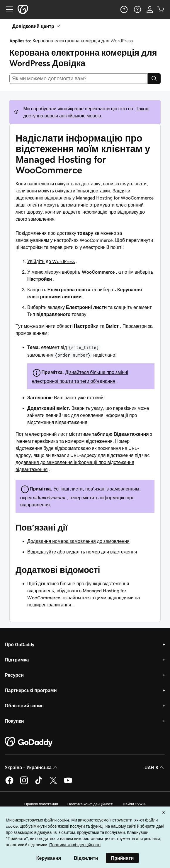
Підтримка (17, 660)
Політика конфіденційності (90, 804)
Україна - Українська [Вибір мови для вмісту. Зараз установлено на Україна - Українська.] (32, 767)
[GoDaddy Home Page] (29, 742)
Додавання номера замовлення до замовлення (78, 541)
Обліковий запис (24, 706)
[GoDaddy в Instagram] (24, 783)
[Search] (154, 79)
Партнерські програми (31, 690)
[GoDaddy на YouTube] (68, 783)
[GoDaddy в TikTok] (39, 783)
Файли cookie (134, 804)
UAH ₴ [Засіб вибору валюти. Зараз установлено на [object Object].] (155, 767)
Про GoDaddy (19, 644)
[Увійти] (150, 9)
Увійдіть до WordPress (51, 261)
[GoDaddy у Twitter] (53, 783)
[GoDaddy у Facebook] (9, 783)
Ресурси (14, 675)
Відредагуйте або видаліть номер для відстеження (82, 552)
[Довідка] (123, 9)
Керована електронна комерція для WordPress (83, 41)
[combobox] (79, 79)
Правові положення (41, 804)
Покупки (14, 721)
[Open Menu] (7, 9)
